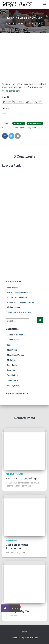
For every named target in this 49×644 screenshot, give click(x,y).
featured (11, 345)
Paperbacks (12, 365)
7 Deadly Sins (19, 123)
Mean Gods (12, 350)
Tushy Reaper (13, 380)
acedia (22, 128)
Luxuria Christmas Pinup (18, 293)
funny (29, 128)
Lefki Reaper (12, 288)
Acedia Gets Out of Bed (17, 298)
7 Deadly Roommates (16, 335)
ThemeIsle (33, 638)
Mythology (12, 360)
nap (39, 128)
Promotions (12, 370)
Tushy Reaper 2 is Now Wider (19, 312)
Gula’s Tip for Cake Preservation (17, 546)
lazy (34, 128)
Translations (13, 375)
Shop (24, 632)
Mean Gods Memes (35, 123)
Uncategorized (14, 386)
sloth (44, 128)
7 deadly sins (13, 128)
